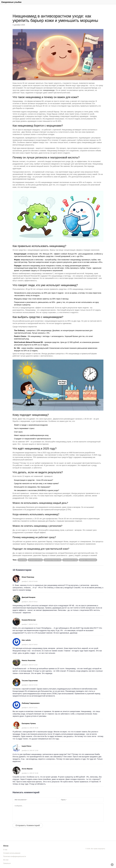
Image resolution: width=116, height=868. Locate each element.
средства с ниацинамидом (88, 560)
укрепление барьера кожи (53, 560)
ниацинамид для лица (70, 560)
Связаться (7, 863)
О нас (5, 850)
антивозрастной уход (35, 560)
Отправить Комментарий (28, 825)
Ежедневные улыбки (11, 2)
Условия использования (12, 853)
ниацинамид (22, 560)
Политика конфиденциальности (15, 856)
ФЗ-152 (6, 860)
